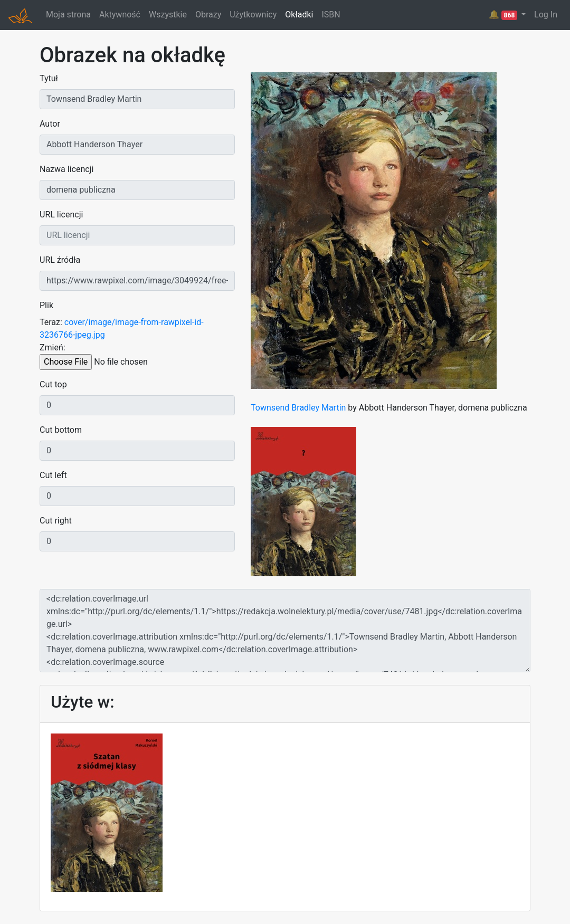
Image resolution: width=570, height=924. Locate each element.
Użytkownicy (253, 15)
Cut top (53, 384)
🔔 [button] (504, 15)
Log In (546, 15)
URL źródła (60, 260)
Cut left (53, 475)
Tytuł (49, 78)
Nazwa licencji (66, 169)
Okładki (299, 15)
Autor (50, 124)
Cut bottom (61, 430)
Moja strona (68, 15)
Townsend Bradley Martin (298, 408)
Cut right (56, 521)
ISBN (331, 15)
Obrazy (208, 15)
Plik (46, 305)
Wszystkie (168, 15)
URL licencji (61, 215)
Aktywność (120, 15)
